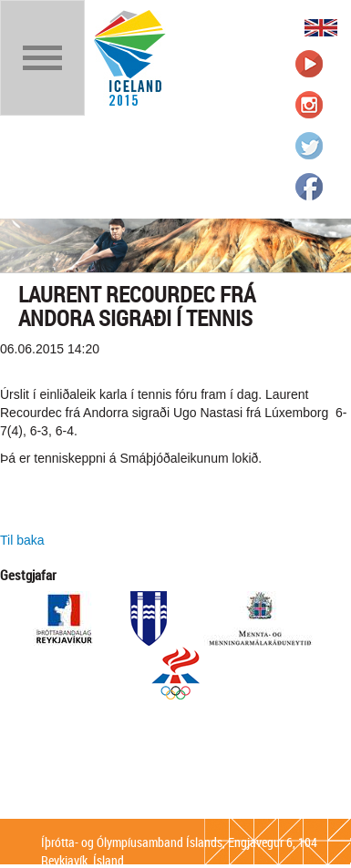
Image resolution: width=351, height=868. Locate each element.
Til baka (22, 540)
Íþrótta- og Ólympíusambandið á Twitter (309, 146)
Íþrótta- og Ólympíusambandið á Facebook (309, 187)
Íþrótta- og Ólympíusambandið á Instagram (309, 105)
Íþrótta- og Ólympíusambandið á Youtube (309, 64)
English (321, 28)
